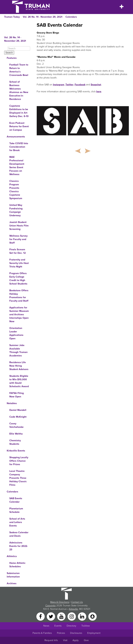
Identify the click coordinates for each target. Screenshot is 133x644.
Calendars (71, 17)
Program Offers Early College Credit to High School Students (18, 279)
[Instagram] (72, 616)
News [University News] (46, 626)
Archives (12, 583)
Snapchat (96, 85)
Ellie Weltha (16, 434)
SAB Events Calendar (16, 500)
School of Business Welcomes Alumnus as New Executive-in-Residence (19, 90)
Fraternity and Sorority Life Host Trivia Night (19, 263)
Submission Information (13, 575)
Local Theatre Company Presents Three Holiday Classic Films (18, 478)
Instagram (59, 85)
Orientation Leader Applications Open (16, 333)
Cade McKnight (18, 417)
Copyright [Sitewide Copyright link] (50, 606)
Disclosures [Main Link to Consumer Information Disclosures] (76, 633)
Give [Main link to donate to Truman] (86, 640)
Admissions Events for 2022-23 (19, 546)
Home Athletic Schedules (17, 565)
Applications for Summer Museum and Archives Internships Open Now (19, 314)
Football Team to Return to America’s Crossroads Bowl (19, 70)
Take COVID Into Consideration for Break (19, 147)
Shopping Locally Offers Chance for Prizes (19, 461)
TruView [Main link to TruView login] (86, 626)
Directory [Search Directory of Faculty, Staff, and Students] (71, 626)
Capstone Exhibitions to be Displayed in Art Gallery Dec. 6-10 (19, 111)
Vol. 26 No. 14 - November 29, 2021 (43, 17)
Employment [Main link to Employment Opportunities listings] (94, 633)
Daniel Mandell (18, 410)
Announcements (16, 137)
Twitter (69, 85)
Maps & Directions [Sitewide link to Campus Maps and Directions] (60, 602)
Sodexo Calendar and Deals (19, 534)
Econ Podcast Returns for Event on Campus (19, 126)
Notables (12, 403)
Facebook (80, 85)
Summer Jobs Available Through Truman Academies (18, 350)
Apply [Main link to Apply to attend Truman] (76, 640)
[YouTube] (62, 616)
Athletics (12, 556)
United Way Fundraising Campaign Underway (16, 210)
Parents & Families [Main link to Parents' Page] (42, 633)
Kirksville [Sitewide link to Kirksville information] (73, 609)
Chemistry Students (15, 442)
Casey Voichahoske (16, 425)
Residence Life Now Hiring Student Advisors (19, 366)
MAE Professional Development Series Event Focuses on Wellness (17, 166)
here (99, 92)
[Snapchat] (92, 616)
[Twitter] (51, 616)
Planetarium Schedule (16, 510)
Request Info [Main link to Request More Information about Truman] (51, 640)
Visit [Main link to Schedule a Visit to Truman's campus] (65, 640)
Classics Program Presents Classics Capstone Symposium (16, 190)
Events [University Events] (58, 626)
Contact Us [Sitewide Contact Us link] (77, 602)
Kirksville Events (16, 451)
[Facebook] (41, 616)
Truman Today (12, 17)
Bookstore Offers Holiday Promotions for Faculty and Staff (19, 296)
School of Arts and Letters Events (17, 522)
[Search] (19, 48)
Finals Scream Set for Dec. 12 (17, 251)
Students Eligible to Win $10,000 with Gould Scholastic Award (19, 381)
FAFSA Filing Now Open (17, 395)
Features (12, 58)
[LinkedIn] (82, 616)
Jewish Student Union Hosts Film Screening (19, 226)
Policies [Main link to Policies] (61, 633)
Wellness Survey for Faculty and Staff (18, 239)
